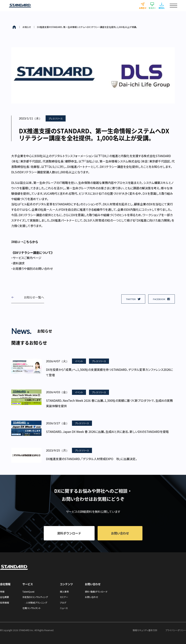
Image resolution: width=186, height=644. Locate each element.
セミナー (64, 597)
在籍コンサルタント (32, 608)
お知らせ (27, 27)
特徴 (2, 592)
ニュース (64, 608)
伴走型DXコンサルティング (35, 597)
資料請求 (19, 263)
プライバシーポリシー (176, 630)
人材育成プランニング (37, 603)
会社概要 (4, 597)
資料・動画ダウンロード (96, 592)
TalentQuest (28, 592)
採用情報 (4, 603)
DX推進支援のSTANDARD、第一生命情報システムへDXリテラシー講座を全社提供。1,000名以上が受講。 (87, 27)
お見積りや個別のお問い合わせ (33, 269)
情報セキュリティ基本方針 (145, 630)
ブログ (63, 603)
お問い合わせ (92, 597)
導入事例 (64, 592)
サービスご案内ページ (27, 258)
